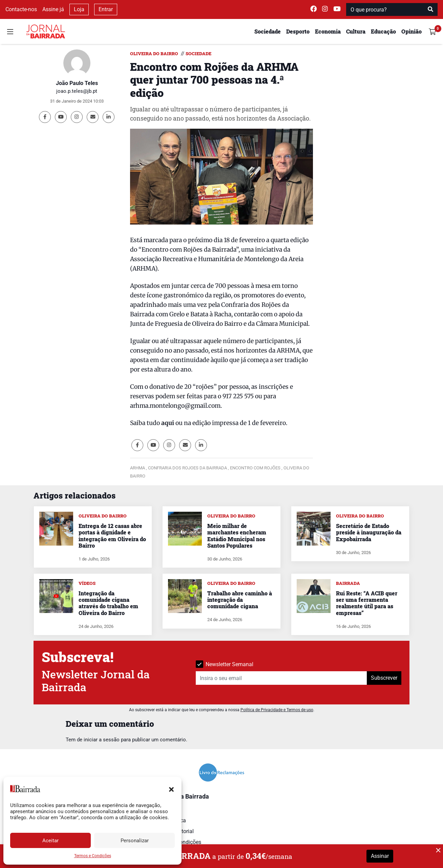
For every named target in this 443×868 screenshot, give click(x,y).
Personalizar (135, 841)
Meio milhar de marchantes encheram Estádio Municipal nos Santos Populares (237, 536)
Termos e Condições (93, 856)
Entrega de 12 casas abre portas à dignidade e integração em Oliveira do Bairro (112, 536)
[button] (171, 789)
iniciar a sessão (102, 740)
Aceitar (50, 841)
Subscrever (384, 678)
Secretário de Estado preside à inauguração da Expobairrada (369, 532)
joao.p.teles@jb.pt (77, 91)
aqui (168, 423)
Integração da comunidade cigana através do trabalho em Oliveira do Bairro (108, 603)
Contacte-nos (21, 9)
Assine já (53, 9)
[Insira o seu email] (281, 678)
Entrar (106, 9)
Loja (79, 9)
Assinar (380, 856)
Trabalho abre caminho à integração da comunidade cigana (240, 600)
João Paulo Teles (77, 83)
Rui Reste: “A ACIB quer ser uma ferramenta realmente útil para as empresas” (367, 603)
